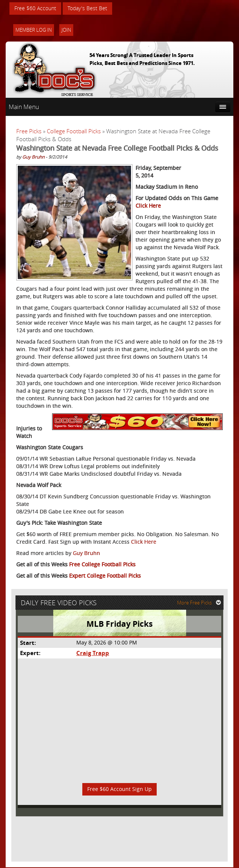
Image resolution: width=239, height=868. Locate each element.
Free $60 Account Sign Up (119, 790)
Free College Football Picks (102, 565)
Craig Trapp (93, 654)
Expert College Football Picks (105, 576)
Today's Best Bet (87, 8)
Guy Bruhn (33, 157)
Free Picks (29, 131)
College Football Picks (74, 131)
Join (66, 30)
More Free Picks (199, 603)
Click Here (148, 206)
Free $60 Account (35, 8)
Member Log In (34, 30)
